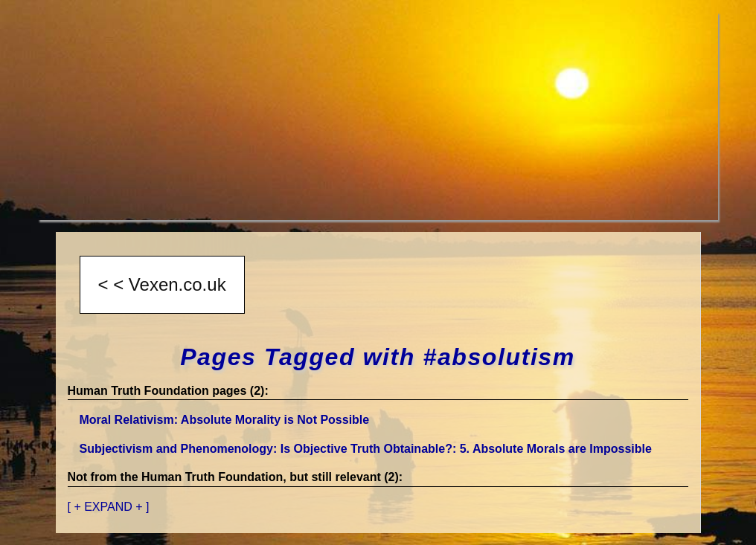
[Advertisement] (378, 116)
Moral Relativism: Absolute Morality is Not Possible (225, 420)
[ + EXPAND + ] (109, 507)
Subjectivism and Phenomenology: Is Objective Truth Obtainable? (366, 449)
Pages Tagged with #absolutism (378, 357)
